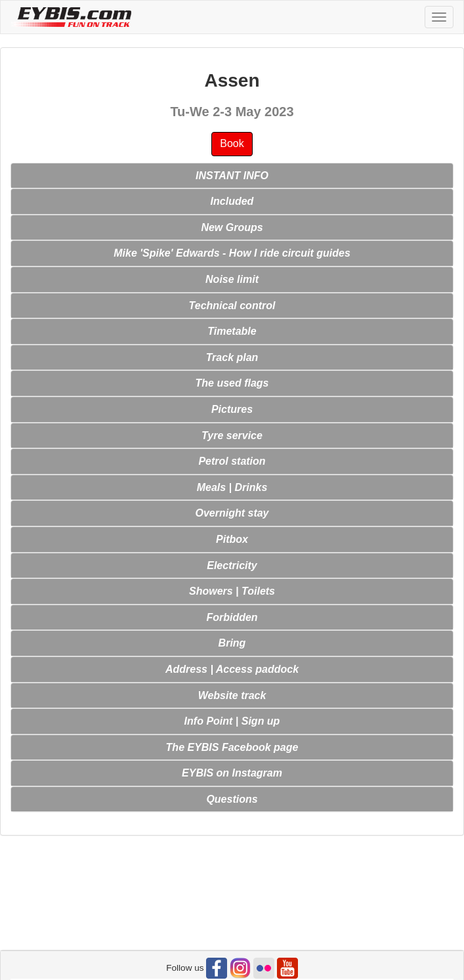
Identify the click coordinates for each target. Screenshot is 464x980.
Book (232, 143)
